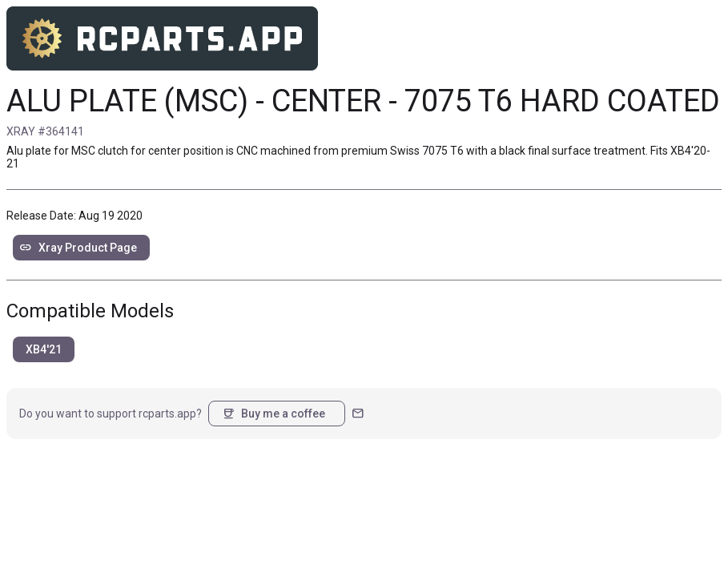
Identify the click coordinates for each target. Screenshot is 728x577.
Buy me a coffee (274, 414)
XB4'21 (44, 349)
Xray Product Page (78, 248)
